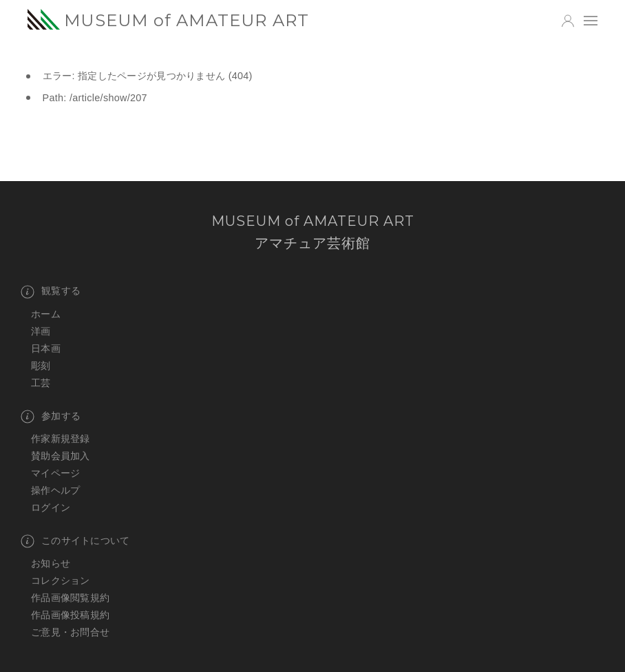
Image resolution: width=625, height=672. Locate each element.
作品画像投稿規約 (70, 615)
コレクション (61, 580)
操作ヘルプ (55, 490)
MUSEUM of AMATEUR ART (168, 20)
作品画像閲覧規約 (70, 598)
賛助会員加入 (61, 456)
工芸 (41, 383)
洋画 (41, 331)
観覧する (51, 292)
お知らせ (51, 563)
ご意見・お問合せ (70, 632)
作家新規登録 (61, 439)
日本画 (46, 348)
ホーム (46, 314)
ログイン (51, 507)
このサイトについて (75, 541)
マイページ (55, 473)
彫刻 (41, 366)
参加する (51, 417)
